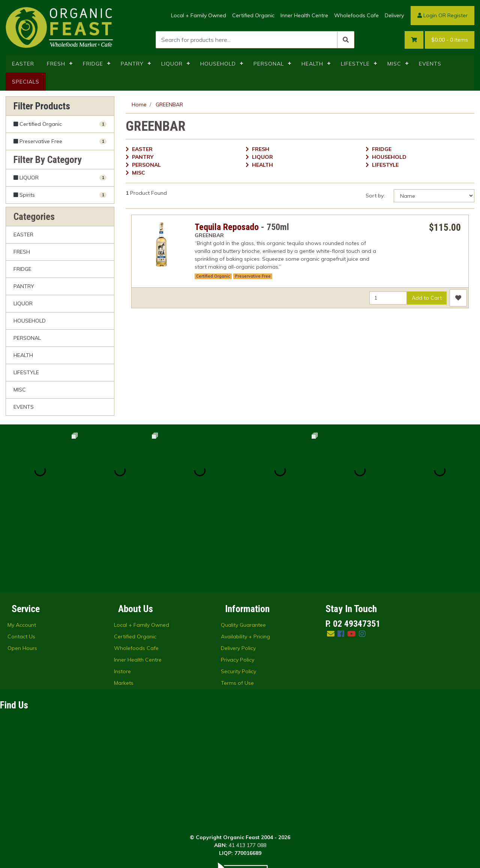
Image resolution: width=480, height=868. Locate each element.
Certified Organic (253, 15)
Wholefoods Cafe (356, 15)
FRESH (56, 64)
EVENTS (430, 64)
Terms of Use (237, 603)
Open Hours (22, 568)
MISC (394, 64)
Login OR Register (442, 15)
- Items (450, 40)
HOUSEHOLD (218, 64)
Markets (124, 603)
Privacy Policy (238, 580)
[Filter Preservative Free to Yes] (60, 141)
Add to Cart (427, 298)
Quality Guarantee (243, 545)
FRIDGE (93, 64)
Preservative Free (253, 276)
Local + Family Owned (199, 15)
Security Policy (238, 591)
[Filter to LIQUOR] (60, 178)
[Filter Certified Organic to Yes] (60, 124)
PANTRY (132, 64)
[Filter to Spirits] (60, 195)
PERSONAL (269, 64)
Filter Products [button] (42, 106)
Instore (122, 591)
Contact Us (21, 556)
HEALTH (312, 64)
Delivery (394, 15)
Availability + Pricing (245, 556)
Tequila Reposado (227, 227)
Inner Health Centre (304, 15)
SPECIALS (26, 82)
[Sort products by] (434, 196)
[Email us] (331, 554)
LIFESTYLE (355, 64)
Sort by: (375, 196)
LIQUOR (172, 64)
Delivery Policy (238, 568)
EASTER (23, 64)
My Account (22, 545)
